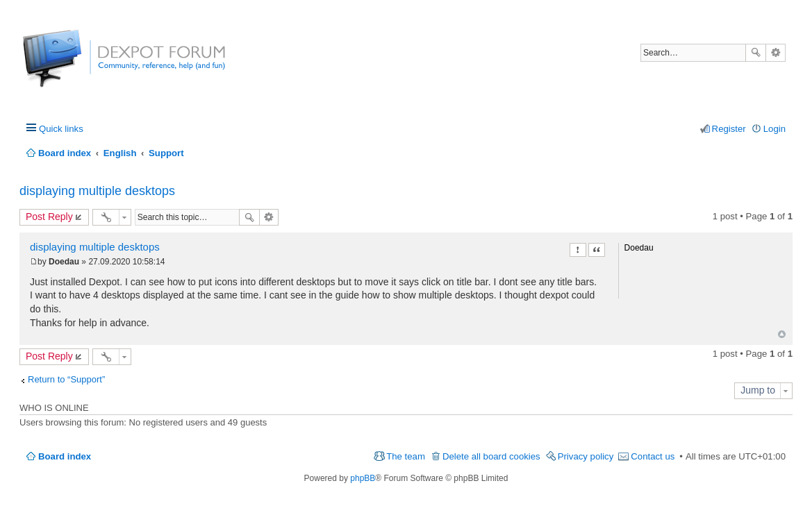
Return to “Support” (66, 379)
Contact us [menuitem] (653, 456)
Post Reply (49, 217)
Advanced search (776, 53)
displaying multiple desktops (97, 191)
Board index (65, 456)
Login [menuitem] (774, 129)
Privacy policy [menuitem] (586, 456)
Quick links (61, 129)
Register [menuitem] (729, 129)
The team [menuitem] (406, 456)
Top (782, 334)
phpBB (363, 478)
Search (756, 53)
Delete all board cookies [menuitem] (491, 456)
